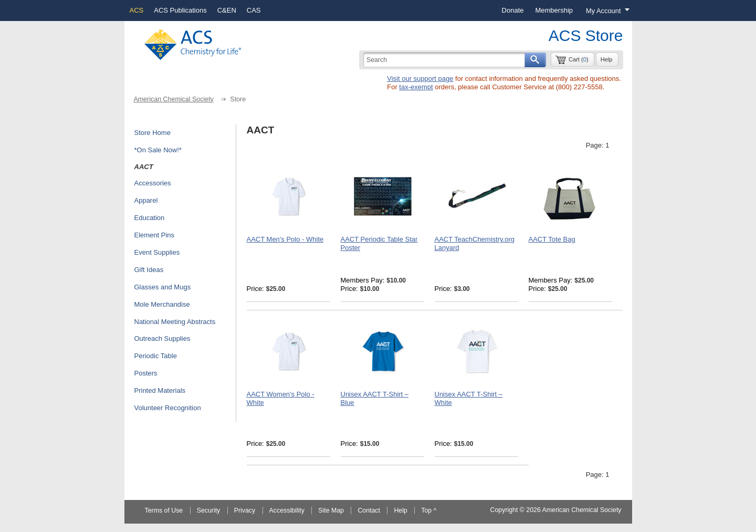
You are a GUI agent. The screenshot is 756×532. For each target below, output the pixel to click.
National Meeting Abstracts (175, 322)
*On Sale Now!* (158, 150)
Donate (513, 10)
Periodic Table (156, 356)
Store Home (153, 133)
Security (209, 510)
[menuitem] (513, 11)
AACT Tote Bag (552, 239)
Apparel (146, 200)
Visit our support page (420, 79)
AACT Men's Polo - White (285, 239)
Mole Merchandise (162, 304)
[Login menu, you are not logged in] (605, 11)
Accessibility (287, 510)
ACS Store (586, 35)
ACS (137, 10)
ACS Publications (180, 10)
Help (607, 59)
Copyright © (507, 510)
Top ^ (429, 510)
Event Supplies (157, 252)
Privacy (245, 510)
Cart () (579, 59)
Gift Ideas (149, 270)
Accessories (153, 183)
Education (150, 218)
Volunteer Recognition (168, 408)
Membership (554, 10)
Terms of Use (164, 510)
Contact (369, 510)
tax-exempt (416, 87)
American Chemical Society (173, 99)
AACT (144, 167)
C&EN (227, 10)
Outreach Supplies (162, 338)
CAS (254, 10)
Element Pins (155, 235)
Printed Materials (160, 390)
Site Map (331, 510)
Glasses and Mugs (163, 287)
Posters (146, 373)
